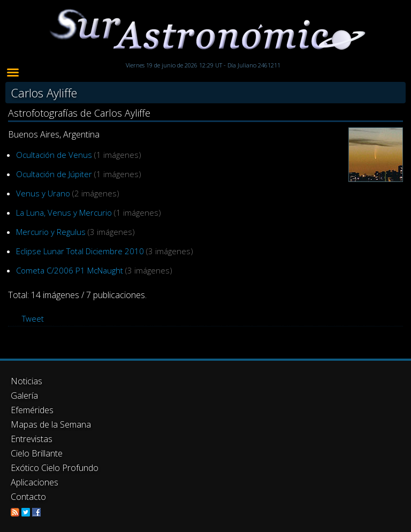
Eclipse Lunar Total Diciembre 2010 (80, 251)
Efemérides (32, 410)
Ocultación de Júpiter (54, 174)
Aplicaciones (35, 482)
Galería (24, 396)
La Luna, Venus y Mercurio (64, 212)
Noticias (26, 381)
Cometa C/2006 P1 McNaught (70, 270)
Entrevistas (32, 439)
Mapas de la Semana (51, 424)
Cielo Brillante (37, 453)
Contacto (28, 497)
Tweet (33, 318)
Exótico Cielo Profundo (55, 468)
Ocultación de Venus (54, 155)
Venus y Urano (43, 193)
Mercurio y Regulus (51, 232)
